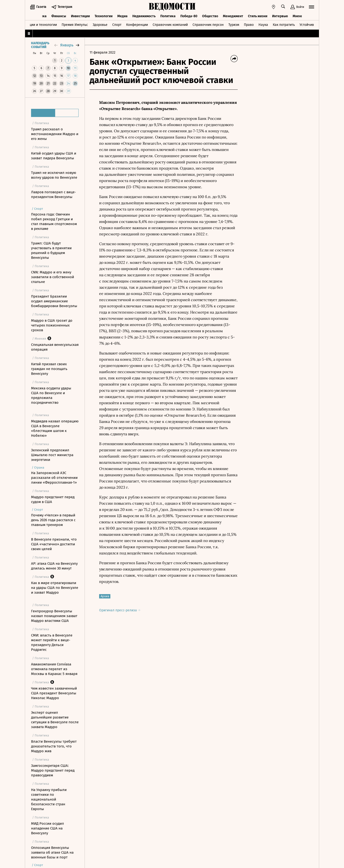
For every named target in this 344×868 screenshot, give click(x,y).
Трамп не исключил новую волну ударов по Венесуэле (54, 175)
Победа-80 (189, 16)
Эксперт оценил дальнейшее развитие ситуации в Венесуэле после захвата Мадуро (55, 720)
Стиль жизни (258, 16)
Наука (263, 25)
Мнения (299, 16)
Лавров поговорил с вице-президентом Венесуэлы (54, 194)
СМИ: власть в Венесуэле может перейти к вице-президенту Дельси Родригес (52, 642)
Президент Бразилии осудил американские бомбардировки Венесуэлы (54, 301)
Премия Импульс (75, 25)
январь (67, 45)
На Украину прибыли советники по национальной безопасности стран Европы (49, 799)
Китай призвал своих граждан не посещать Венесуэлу (49, 369)
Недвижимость (144, 16)
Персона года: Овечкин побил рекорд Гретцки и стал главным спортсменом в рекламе (54, 221)
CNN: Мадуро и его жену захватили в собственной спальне (53, 277)
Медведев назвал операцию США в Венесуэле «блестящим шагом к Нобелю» (55, 428)
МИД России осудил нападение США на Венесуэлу (48, 828)
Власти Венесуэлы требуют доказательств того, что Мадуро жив (54, 746)
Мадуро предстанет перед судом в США (53, 499)
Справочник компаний (170, 25)
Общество (210, 16)
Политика (168, 16)
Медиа (122, 16)
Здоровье (100, 25)
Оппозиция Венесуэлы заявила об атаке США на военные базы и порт (52, 852)
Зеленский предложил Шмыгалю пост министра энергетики (52, 455)
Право (249, 25)
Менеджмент (233, 16)
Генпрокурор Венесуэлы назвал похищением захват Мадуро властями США (54, 616)
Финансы (59, 16)
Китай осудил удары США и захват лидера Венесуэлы (54, 156)
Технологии (104, 16)
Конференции (137, 25)
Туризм (234, 25)
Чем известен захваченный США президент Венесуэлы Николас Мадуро (54, 693)
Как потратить (284, 25)
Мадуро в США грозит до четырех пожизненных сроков (52, 325)
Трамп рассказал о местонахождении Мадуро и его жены (55, 134)
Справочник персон (208, 25)
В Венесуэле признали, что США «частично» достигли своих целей (54, 544)
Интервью (280, 16)
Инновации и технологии (37, 25)
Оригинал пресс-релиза (120, 610)
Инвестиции (80, 16)
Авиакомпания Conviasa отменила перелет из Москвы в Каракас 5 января (54, 669)
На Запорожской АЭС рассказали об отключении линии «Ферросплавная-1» (54, 478)
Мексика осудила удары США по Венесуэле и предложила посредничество (51, 395)
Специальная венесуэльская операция (55, 347)
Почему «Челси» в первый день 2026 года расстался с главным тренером (53, 520)
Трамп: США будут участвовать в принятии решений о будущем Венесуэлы (51, 250)
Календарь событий (40, 45)
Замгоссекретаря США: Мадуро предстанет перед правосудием (53, 770)
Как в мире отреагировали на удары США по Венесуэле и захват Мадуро (55, 588)
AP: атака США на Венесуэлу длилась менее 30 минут (54, 566)
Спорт (117, 25)
